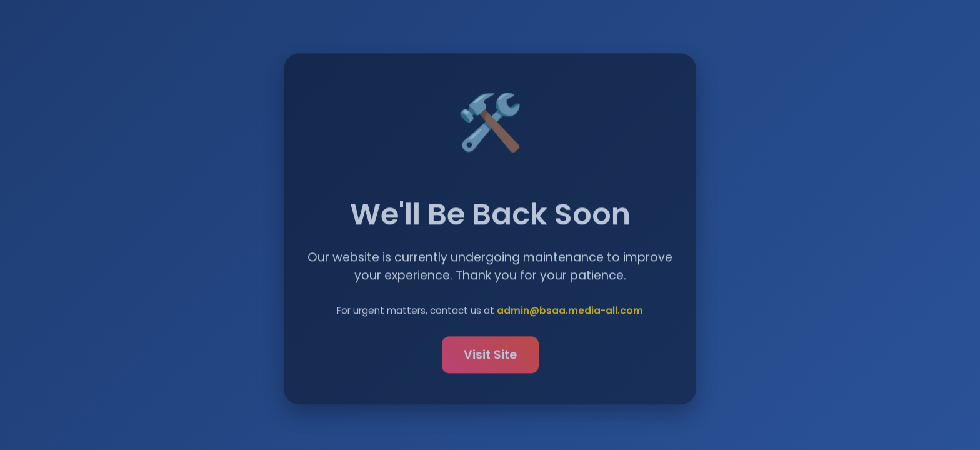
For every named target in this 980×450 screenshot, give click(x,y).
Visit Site (490, 357)
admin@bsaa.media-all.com (570, 312)
